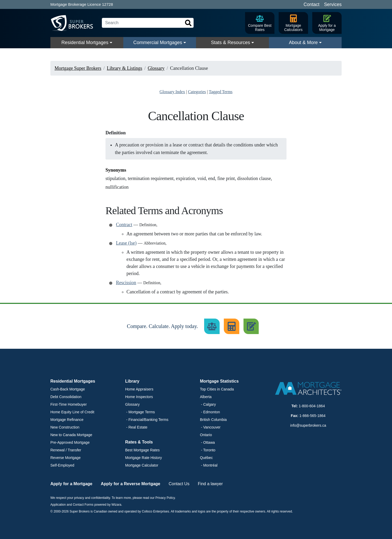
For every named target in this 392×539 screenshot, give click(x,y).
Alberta (206, 397)
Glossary (132, 404)
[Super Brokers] (74, 23)
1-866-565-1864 (312, 416)
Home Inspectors (139, 397)
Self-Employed (62, 465)
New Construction (65, 427)
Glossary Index (172, 92)
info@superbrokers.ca (308, 425)
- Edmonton (210, 412)
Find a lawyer (210, 484)
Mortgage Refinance (67, 420)
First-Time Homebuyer (69, 404)
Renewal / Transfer (66, 450)
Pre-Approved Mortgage (70, 442)
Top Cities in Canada (217, 389)
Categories (197, 92)
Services (333, 4)
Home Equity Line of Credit (72, 412)
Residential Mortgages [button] (73, 381)
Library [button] (132, 381)
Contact (311, 4)
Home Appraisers (139, 389)
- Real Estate (136, 427)
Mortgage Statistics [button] (219, 381)
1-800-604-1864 (312, 406)
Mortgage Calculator (142, 465)
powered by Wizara (108, 505)
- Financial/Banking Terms (147, 420)
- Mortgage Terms (140, 412)
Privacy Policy (165, 498)
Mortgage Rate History (144, 458)
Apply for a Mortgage (71, 484)
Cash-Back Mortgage (68, 389)
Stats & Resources (231, 43)
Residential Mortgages (85, 43)
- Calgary (208, 404)
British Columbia (213, 420)
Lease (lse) (126, 243)
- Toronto (208, 450)
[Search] (148, 23)
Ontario (206, 435)
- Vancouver (210, 427)
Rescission (126, 283)
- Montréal (209, 465)
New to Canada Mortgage (71, 435)
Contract (124, 225)
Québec (206, 458)
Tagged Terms (221, 92)
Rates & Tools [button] (139, 442)
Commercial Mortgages (158, 43)
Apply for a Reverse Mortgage (131, 484)
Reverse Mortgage (65, 458)
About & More (303, 43)
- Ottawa (207, 442)
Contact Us (179, 484)
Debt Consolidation (66, 397)
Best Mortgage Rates (142, 450)
